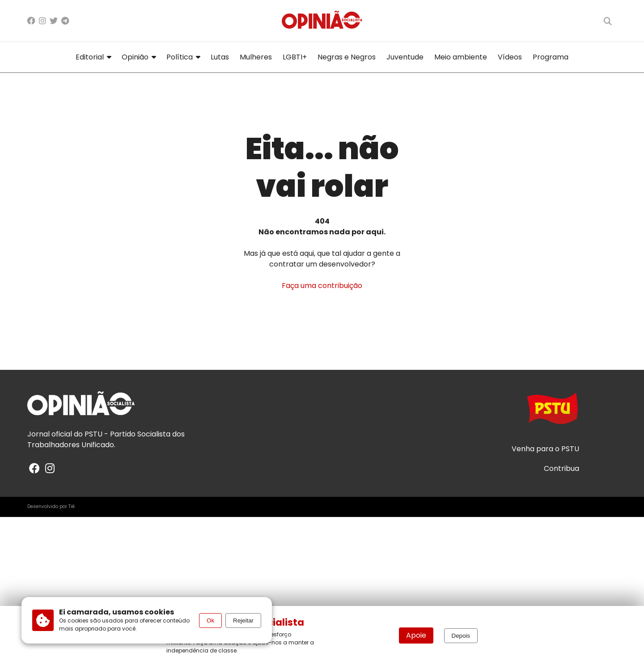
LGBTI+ (295, 57)
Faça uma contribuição (322, 286)
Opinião (139, 57)
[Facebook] (31, 21)
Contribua (561, 469)
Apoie (416, 635)
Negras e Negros (347, 57)
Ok (210, 621)
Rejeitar (243, 621)
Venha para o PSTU (545, 449)
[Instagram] (42, 21)
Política (183, 57)
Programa (551, 57)
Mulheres (256, 57)
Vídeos (510, 57)
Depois (461, 636)
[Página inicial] (322, 21)
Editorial (93, 57)
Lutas (220, 57)
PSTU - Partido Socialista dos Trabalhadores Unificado (106, 439)
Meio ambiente (461, 57)
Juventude (405, 57)
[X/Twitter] (54, 21)
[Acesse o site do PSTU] (552, 413)
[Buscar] (608, 21)
